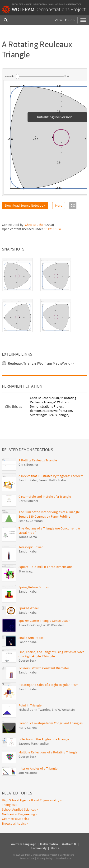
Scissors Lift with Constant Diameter (44, 668)
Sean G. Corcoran (31, 521)
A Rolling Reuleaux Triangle (38, 460)
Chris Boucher (35, 225)
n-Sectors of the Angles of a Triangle (44, 739)
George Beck (27, 660)
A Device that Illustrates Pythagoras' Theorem (51, 476)
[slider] (40, 76)
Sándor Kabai (28, 480)
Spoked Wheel (29, 608)
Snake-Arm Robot (31, 638)
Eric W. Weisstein (53, 625)
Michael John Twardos (34, 710)
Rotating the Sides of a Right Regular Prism (49, 685)
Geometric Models (15, 819)
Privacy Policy (45, 858)
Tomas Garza (28, 537)
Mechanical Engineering (18, 814)
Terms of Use (27, 858)
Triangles (8, 805)
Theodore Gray (29, 625)
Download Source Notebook (25, 205)
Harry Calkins (28, 728)
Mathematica (73, 4)
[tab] (17, 275)
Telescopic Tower (31, 547)
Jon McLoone (28, 773)
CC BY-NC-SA (52, 229)
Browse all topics (14, 823)
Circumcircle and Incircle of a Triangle (45, 497)
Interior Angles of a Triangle (38, 768)
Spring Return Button (34, 587)
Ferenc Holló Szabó (52, 480)
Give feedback (63, 858)
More (59, 205)
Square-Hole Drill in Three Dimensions (45, 567)
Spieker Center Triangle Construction (44, 621)
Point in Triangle (30, 705)
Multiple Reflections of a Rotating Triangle (48, 752)
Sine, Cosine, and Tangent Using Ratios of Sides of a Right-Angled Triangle (51, 654)
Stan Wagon (27, 571)
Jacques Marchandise (34, 743)
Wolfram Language (48, 4)
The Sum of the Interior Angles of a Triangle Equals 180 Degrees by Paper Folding (49, 514)
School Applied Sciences (19, 809)
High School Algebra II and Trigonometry (31, 800)
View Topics (65, 20)
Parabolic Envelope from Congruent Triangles (51, 723)
